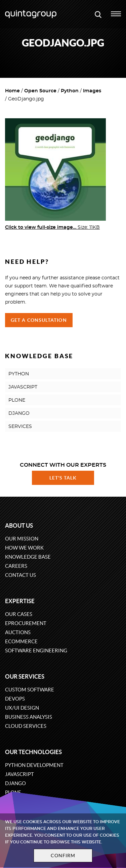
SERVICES (20, 427)
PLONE (17, 400)
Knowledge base (28, 557)
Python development (34, 765)
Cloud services (26, 726)
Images (92, 91)
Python (70, 91)
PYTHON (19, 374)
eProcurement (26, 623)
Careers (16, 566)
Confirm (63, 856)
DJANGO (19, 413)
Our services (25, 676)
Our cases (19, 614)
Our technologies (33, 752)
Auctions (18, 632)
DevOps (15, 699)
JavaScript (19, 774)
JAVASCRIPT (23, 387)
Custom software (30, 690)
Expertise (20, 601)
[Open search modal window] (98, 14)
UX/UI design (22, 708)
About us (19, 525)
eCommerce (21, 641)
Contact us (20, 575)
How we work (24, 548)
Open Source (40, 91)
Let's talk (63, 478)
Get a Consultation (39, 320)
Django (15, 783)
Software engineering (36, 650)
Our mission (22, 539)
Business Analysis (29, 717)
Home (12, 91)
